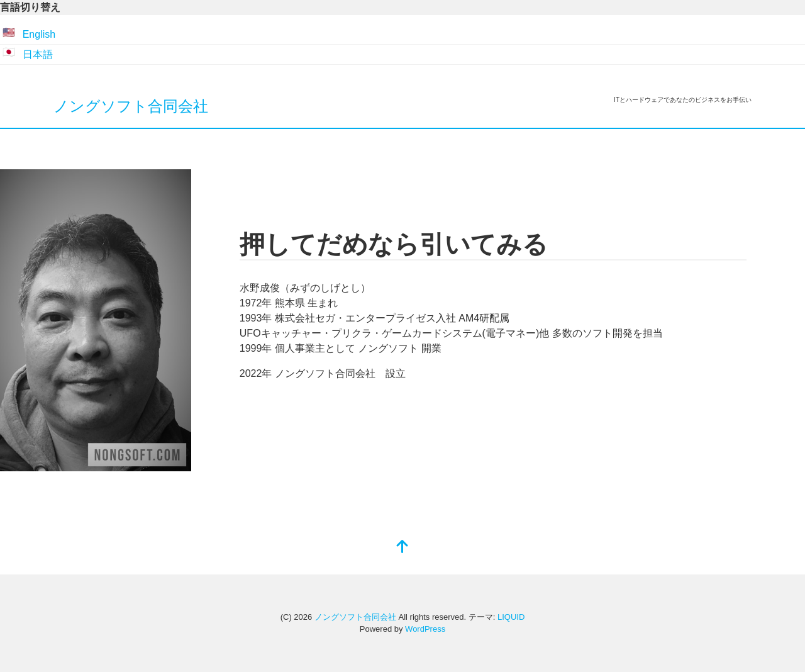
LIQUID (511, 617)
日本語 (38, 54)
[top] (402, 548)
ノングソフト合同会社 (131, 106)
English (39, 34)
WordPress (425, 629)
